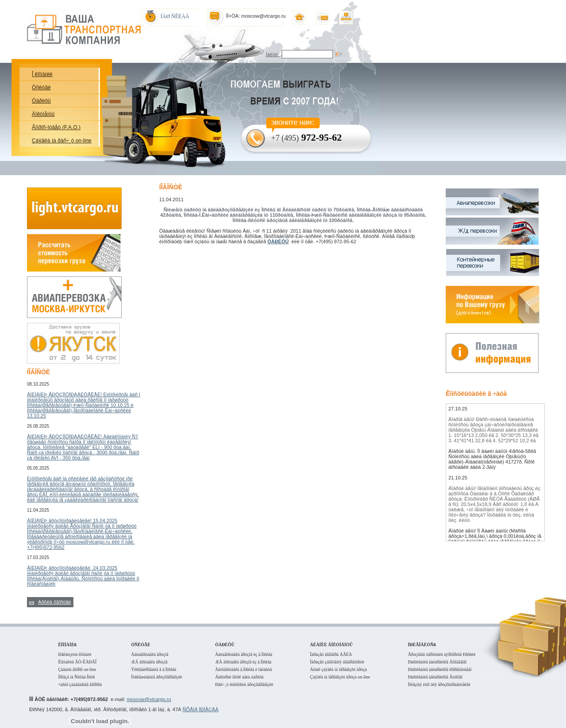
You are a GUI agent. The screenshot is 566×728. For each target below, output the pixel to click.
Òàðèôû (41, 101)
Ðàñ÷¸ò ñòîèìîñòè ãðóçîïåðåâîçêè (244, 684)
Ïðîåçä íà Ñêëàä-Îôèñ (76, 677)
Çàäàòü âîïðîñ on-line (77, 669)
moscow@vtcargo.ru (149, 699)
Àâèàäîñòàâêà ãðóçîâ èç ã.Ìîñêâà (243, 654)
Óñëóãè (41, 88)
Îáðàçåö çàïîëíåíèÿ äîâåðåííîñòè (337, 662)
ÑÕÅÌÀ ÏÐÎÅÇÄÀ (201, 709)
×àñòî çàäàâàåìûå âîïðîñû (80, 684)
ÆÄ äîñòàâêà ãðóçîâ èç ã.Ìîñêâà (243, 662)
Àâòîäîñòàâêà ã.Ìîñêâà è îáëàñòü (243, 669)
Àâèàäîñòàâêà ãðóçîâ (150, 654)
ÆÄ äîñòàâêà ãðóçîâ (149, 662)
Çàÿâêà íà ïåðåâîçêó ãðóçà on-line (340, 677)
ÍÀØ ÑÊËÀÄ (175, 16)
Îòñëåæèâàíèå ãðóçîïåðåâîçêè (157, 677)
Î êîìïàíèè (42, 74)
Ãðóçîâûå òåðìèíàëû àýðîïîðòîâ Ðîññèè (442, 654)
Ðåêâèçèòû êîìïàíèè (75, 654)
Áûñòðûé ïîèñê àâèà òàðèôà (239, 677)
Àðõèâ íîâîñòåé (55, 602)
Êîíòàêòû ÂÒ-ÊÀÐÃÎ (77, 662)
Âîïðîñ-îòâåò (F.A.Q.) (56, 127)
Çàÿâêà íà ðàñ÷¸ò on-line (62, 141)
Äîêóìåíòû (43, 114)
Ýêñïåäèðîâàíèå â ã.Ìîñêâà (154, 669)
